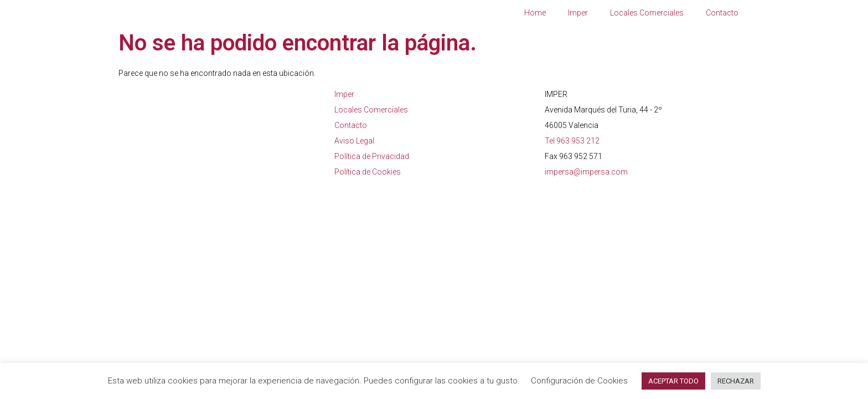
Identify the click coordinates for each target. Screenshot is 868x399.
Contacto (722, 13)
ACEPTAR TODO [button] (673, 381)
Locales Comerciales (647, 13)
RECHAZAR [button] (736, 381)
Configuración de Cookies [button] (579, 381)
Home (535, 13)
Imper (578, 13)
